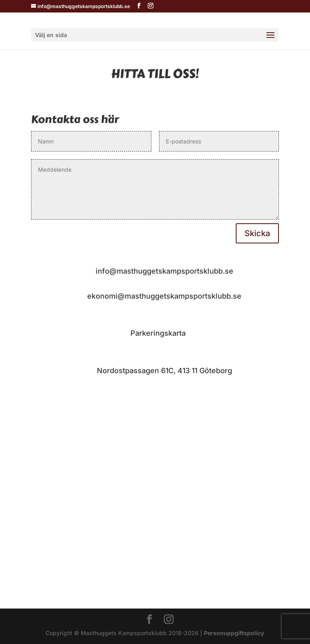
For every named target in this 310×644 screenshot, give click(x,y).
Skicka (257, 233)
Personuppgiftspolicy (234, 633)
